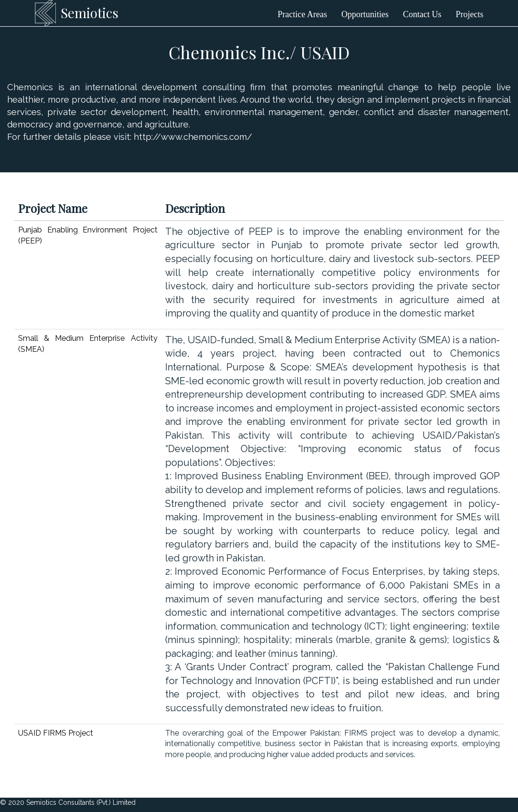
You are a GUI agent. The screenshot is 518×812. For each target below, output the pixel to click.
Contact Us (422, 14)
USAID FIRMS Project (56, 733)
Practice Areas (302, 14)
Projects (470, 14)
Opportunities (365, 14)
